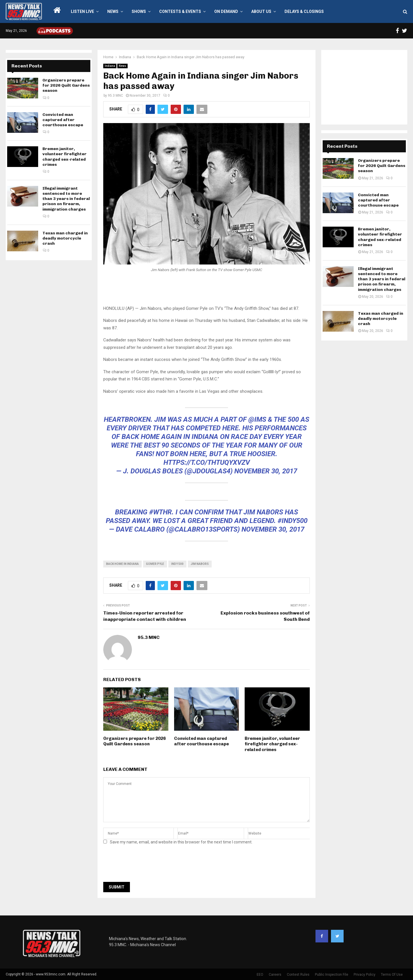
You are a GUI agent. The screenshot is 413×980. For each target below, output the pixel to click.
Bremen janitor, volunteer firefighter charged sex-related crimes (272, 744)
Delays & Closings (304, 11)
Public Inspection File (332, 975)
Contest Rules (298, 975)
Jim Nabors (200, 564)
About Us (261, 11)
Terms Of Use (392, 975)
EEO (260, 975)
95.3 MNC (115, 96)
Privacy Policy (365, 975)
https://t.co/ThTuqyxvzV (207, 462)
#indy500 (293, 521)
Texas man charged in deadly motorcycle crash (65, 238)
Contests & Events (180, 11)
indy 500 (177, 564)
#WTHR (160, 512)
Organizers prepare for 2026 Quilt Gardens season (135, 741)
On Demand (226, 11)
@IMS (257, 419)
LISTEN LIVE (82, 11)
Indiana (110, 66)
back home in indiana (122, 564)
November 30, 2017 (266, 471)
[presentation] (147, 865)
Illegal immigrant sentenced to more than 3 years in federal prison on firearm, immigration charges (66, 199)
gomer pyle (155, 564)
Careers (275, 975)
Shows (139, 11)
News (113, 11)
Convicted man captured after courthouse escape (201, 741)
